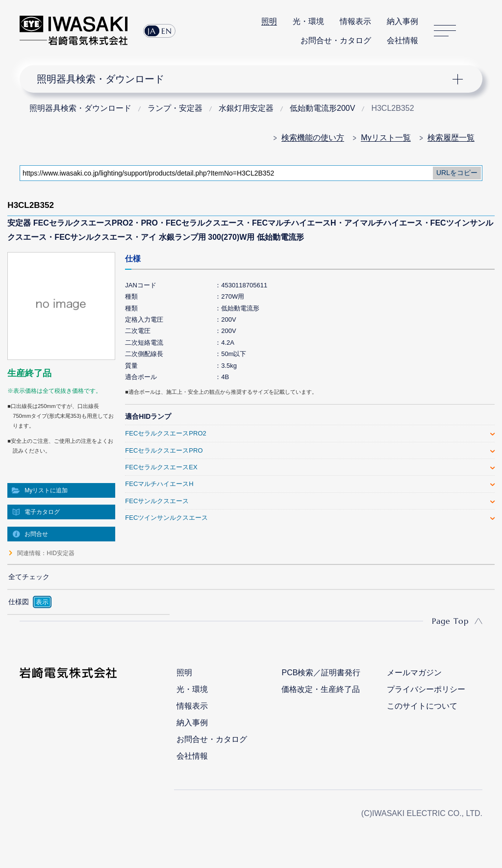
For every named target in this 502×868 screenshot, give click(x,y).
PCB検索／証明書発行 (321, 673)
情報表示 (355, 21)
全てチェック (29, 577)
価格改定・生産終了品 (321, 689)
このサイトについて (422, 706)
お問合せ (36, 534)
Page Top (450, 621)
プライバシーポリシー (426, 689)
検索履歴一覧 (451, 138)
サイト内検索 (477, 31)
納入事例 (402, 21)
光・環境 (308, 21)
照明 (269, 21)
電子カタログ (42, 512)
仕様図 (19, 602)
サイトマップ (445, 31)
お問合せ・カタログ (336, 40)
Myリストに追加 (46, 490)
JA (152, 31)
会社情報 (402, 40)
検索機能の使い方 (313, 138)
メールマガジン (414, 673)
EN (167, 31)
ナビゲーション (244, 79)
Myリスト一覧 (386, 138)
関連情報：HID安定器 (46, 553)
